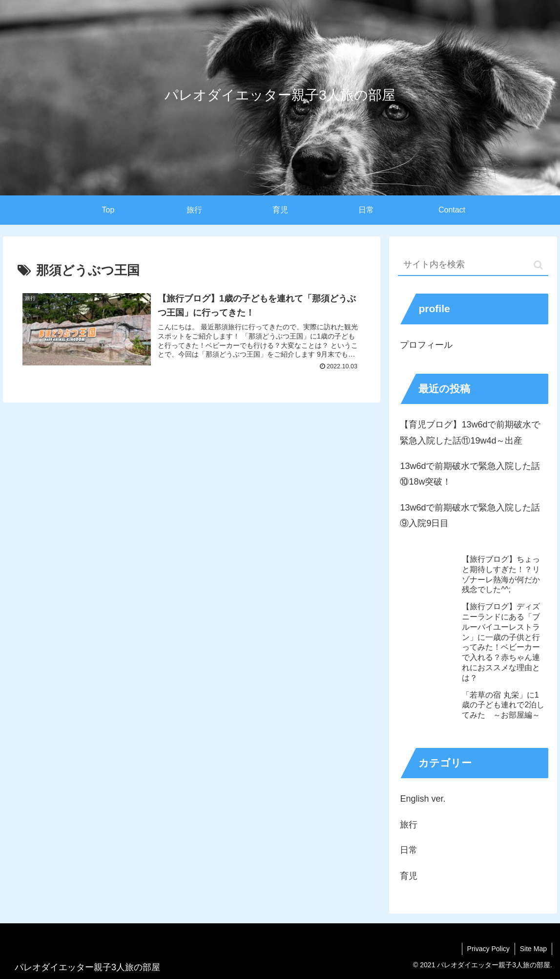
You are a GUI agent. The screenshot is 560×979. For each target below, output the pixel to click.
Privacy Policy (488, 949)
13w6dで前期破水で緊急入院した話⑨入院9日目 (470, 515)
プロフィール (426, 345)
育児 (409, 876)
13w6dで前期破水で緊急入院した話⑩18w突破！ (470, 474)
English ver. (423, 799)
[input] (473, 265)
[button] (538, 265)
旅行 (409, 825)
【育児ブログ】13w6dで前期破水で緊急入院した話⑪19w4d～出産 (470, 432)
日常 (409, 850)
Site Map (533, 949)
